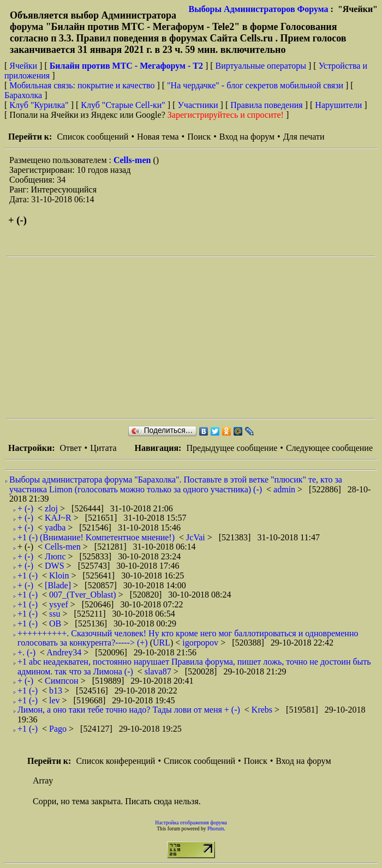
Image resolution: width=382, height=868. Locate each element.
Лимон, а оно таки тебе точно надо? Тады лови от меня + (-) (129, 710)
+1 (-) (28, 575)
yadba (56, 528)
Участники (198, 105)
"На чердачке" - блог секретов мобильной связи (255, 85)
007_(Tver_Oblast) (84, 595)
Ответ (70, 448)
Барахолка (23, 95)
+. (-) (26, 652)
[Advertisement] (194, 337)
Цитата (103, 448)
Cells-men (133, 160)
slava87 (159, 671)
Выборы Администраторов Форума (259, 9)
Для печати (304, 137)
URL (162, 643)
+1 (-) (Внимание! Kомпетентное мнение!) (96, 537)
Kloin (60, 575)
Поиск (199, 137)
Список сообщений (92, 137)
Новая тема (158, 137)
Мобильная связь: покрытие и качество (82, 85)
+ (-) (25, 508)
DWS (56, 566)
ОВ (56, 623)
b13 (57, 691)
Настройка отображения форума (191, 822)
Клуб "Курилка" (39, 105)
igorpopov (201, 643)
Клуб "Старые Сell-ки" (123, 105)
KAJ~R (59, 518)
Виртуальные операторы (261, 66)
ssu (56, 614)
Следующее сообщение (329, 448)
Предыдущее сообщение (232, 448)
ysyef (60, 604)
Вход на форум (247, 137)
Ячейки (24, 66)
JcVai (197, 537)
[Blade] (59, 585)
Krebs (263, 710)
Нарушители (338, 105)
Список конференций (115, 761)
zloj (52, 508)
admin (285, 489)
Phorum (216, 828)
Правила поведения (267, 105)
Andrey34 (65, 652)
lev (56, 700)
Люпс (56, 556)
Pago (59, 729)
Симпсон (63, 681)
